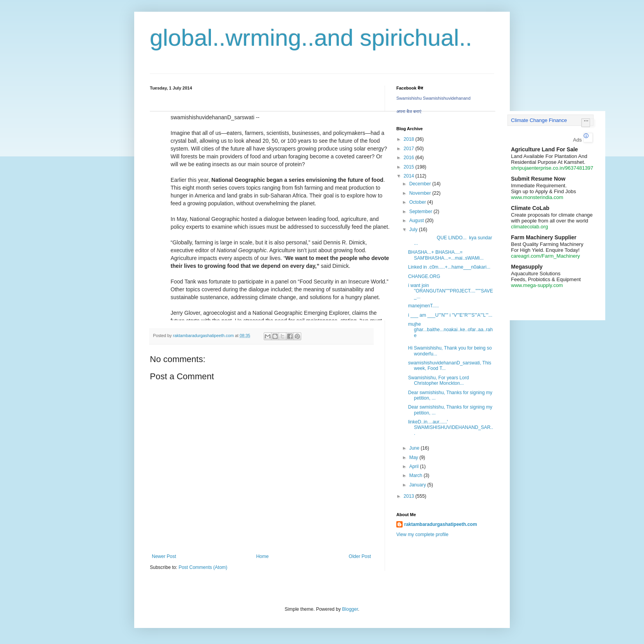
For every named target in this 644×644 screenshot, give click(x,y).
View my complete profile (422, 535)
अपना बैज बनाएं (409, 111)
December (421, 184)
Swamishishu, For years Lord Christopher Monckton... (438, 380)
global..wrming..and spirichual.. (311, 38)
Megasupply (527, 267)
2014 (410, 176)
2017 (410, 149)
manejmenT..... (424, 306)
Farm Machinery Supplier (544, 237)
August (417, 221)
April (415, 466)
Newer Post (164, 556)
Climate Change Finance (539, 120)
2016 (410, 158)
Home (263, 556)
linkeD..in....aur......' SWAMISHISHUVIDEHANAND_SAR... (451, 428)
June (415, 448)
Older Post (360, 556)
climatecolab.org (530, 227)
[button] (586, 123)
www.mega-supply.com (537, 285)
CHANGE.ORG (424, 276)
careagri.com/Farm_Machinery (545, 256)
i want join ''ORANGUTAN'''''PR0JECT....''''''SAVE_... (451, 291)
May (414, 457)
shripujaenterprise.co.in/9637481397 (552, 168)
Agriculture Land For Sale (544, 149)
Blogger (350, 609)
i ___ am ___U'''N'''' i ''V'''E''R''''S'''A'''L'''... (450, 315)
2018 (410, 139)
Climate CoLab (530, 208)
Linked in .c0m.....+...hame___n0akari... (449, 267)
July (414, 230)
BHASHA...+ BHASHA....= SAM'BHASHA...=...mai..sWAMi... (446, 255)
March (416, 475)
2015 (410, 167)
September (421, 212)
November (421, 193)
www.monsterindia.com (537, 197)
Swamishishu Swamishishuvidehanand (434, 98)
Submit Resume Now (538, 179)
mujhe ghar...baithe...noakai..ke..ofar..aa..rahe (450, 330)
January (418, 485)
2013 (410, 496)
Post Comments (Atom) (203, 567)
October (418, 202)
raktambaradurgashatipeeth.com (441, 524)
